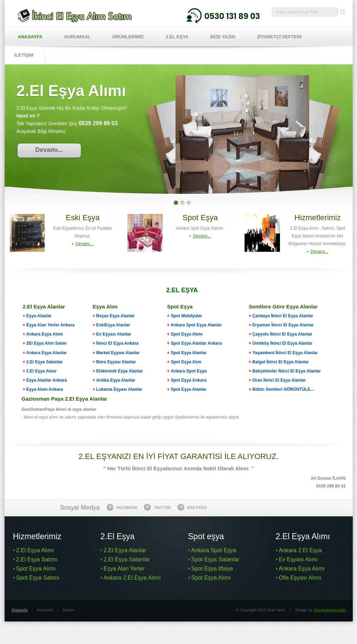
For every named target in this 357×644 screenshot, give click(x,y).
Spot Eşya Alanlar (189, 353)
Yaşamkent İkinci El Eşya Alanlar (285, 353)
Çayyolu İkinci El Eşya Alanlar (282, 334)
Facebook (122, 507)
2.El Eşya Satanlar (44, 362)
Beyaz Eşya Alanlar (116, 316)
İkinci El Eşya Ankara (117, 343)
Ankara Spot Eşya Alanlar (196, 325)
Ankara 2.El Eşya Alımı (132, 578)
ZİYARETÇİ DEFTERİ (279, 37)
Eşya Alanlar (37, 316)
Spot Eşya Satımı (38, 578)
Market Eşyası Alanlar (118, 353)
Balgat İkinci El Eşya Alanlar (280, 362)
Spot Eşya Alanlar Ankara (196, 343)
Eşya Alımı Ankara (44, 389)
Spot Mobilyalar (186, 316)
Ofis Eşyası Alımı (300, 578)
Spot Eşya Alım (186, 362)
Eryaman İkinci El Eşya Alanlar (283, 325)
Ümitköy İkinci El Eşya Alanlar (282, 343)
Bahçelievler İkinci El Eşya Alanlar (286, 371)
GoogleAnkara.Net (330, 610)
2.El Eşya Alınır (42, 371)
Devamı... (49, 150)
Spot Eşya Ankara (189, 380)
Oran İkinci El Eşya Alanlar (279, 380)
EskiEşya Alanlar (113, 325)
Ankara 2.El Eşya (301, 550)
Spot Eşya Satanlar (215, 559)
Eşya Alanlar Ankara (47, 380)
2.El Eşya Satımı (37, 559)
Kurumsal (77, 37)
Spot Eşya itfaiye (212, 569)
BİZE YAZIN (223, 37)
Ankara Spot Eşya (189, 371)
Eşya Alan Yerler (124, 569)
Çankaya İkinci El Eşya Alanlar (283, 316)
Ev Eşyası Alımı (298, 559)
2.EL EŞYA (177, 37)
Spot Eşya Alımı (186, 334)
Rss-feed (192, 507)
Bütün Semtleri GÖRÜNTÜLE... (283, 389)
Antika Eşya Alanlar (116, 380)
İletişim (68, 610)
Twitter (157, 507)
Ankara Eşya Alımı (44, 334)
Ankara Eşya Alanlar (46, 353)
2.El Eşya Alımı (35, 550)
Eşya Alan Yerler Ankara (50, 325)
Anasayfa (30, 37)
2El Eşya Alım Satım (46, 343)
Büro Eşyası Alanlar (116, 362)
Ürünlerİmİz (128, 37)
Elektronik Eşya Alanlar (120, 371)
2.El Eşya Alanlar (125, 550)
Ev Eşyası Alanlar (114, 334)
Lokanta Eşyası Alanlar (119, 389)
